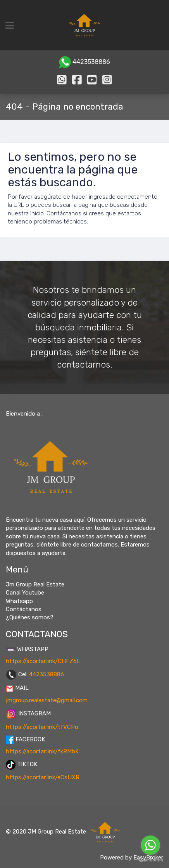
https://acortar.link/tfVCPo (42, 727)
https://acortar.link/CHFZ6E (43, 661)
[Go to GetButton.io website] (150, 860)
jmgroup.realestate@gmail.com (47, 700)
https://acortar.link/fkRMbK (42, 751)
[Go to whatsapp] (150, 845)
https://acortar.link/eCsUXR (43, 777)
